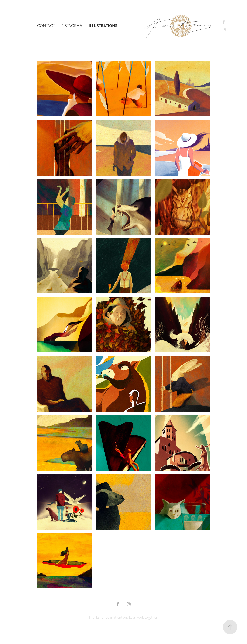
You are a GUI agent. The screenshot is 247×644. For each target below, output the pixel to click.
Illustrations (103, 26)
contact (46, 26)
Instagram (72, 26)
